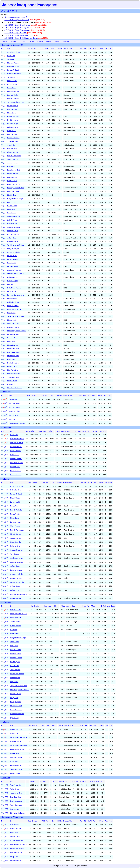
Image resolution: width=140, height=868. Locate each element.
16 (4, 106)
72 (4, 306)
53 (4, 238)
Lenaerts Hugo (12, 124)
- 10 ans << (7, 722)
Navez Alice (11, 88)
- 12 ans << (7, 602)
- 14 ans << (7, 479)
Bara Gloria (11, 209)
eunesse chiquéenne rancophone (29, 5)
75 (4, 317)
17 (4, 110)
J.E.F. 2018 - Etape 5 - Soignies (17, 28)
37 (4, 181)
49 (4, 224)
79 (4, 331)
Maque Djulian (12, 256)
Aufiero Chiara (12, 238)
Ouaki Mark (11, 56)
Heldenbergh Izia (13, 302)
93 (4, 381)
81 (4, 338)
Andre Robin (12, 202)
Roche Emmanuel (14, 352)
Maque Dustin (12, 320)
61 (4, 267)
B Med (100, 49)
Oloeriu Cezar (12, 366)
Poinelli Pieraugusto (14, 156)
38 (4, 185)
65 (4, 281)
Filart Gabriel (12, 195)
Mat (46, 49)
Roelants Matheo (13, 363)
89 (4, 367)
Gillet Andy (11, 167)
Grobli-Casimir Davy (14, 52)
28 (4, 149)
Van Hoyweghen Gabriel (16, 188)
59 (4, 260)
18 (4, 113)
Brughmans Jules (13, 349)
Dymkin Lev (11, 384)
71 (4, 302)
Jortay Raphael (13, 141)
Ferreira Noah (12, 299)
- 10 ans (49, 41)
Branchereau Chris (14, 170)
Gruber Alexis (12, 206)
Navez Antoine (12, 109)
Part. (81, 49)
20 (4, 120)
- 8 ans (57, 41)
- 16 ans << (7, 427)
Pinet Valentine (13, 370)
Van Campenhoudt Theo (16, 102)
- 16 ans (22, 41)
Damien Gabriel (13, 241)
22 (4, 127)
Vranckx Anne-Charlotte (16, 274)
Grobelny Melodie (14, 252)
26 (4, 142)
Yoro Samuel (12, 213)
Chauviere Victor (13, 327)
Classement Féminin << (12, 817)
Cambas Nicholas (14, 227)
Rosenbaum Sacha (14, 309)
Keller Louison (12, 181)
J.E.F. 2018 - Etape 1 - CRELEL (17, 20)
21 (4, 124)
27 (4, 145)
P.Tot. (90, 49)
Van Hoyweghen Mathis (16, 245)
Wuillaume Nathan (14, 216)
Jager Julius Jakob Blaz (16, 316)
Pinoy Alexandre (13, 191)
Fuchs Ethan (12, 292)
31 (4, 160)
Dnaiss (34, 49)
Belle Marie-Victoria (14, 288)
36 (4, 177)
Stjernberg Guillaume (15, 388)
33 (4, 167)
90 (4, 370)
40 (4, 192)
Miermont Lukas (13, 334)
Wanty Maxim (12, 149)
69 (4, 295)
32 (4, 163)
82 (4, 342)
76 (4, 320)
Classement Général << (12, 45)
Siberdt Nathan (13, 159)
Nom (8, 49)
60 (4, 263)
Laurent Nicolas (13, 95)
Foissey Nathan (13, 106)
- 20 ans (14, 41)
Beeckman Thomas (14, 374)
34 (4, 170)
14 (4, 99)
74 (4, 313)
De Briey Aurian (13, 120)
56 (4, 249)
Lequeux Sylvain (13, 266)
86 (4, 356)
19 (4, 117)
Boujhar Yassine (13, 91)
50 (4, 227)
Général (5, 41)
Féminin (66, 41)
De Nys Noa (12, 263)
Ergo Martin (11, 313)
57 (4, 252)
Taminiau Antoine (13, 377)
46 (4, 213)
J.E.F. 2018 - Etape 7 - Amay (16, 33)
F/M (43, 49)
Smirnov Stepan (13, 306)
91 (4, 374)
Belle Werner (12, 284)
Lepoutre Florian (13, 234)
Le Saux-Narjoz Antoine (16, 295)
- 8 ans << (6, 778)
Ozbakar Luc (12, 131)
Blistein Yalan (12, 381)
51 (4, 231)
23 (4, 131)
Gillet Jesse (11, 359)
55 (4, 245)
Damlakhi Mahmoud (14, 74)
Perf (94, 49)
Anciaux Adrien (13, 163)
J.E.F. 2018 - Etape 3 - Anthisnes (17, 25)
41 (4, 195)
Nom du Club (67, 49)
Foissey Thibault (13, 70)
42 (4, 199)
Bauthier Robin (13, 338)
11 (4, 88)
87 (4, 360)
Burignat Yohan (13, 134)
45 (4, 210)
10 (4, 85)
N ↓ (3, 49)
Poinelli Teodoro (13, 220)
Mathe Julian (12, 113)
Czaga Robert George (15, 199)
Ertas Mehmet (12, 177)
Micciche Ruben (13, 63)
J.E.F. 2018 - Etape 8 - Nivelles (17, 35)
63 (4, 274)
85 (4, 352)
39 (4, 188)
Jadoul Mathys (12, 277)
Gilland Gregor (12, 281)
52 (4, 235)
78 (4, 327)
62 (4, 270)
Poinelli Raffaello (13, 99)
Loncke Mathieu (13, 84)
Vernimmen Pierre (14, 77)
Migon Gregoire (13, 174)
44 (4, 206)
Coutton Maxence (14, 184)
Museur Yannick (13, 259)
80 (4, 335)
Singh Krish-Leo (13, 324)
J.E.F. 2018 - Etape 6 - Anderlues (17, 30)
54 (4, 242)
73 (4, 310)
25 (4, 138)
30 (4, 156)
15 (4, 102)
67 (4, 288)
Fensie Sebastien (13, 138)
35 (4, 174)
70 (4, 299)
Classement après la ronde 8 (16, 17)
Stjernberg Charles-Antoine (17, 331)
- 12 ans (40, 41)
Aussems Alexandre (14, 270)
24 (4, 135)
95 (4, 388)
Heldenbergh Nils (13, 66)
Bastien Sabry (12, 224)
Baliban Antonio (13, 127)
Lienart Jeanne (13, 152)
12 (4, 92)
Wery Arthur (11, 59)
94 (4, 385)
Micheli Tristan (12, 81)
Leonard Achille (13, 231)
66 (4, 285)
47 (4, 217)
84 (4, 349)
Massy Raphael (13, 345)
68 (4, 292)
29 (4, 152)
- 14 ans (31, 41)
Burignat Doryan (13, 249)
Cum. (110, 49)
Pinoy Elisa (11, 341)
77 (4, 324)
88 (4, 363)
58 (4, 256)
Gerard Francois (13, 117)
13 (4, 95)
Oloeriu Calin (12, 145)
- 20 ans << (7, 392)
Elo (53, 49)
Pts (85, 49)
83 (4, 345)
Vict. (106, 49)
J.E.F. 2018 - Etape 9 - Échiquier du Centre (21, 38)
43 (4, 202)
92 (4, 377)
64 (4, 277)
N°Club (59, 49)
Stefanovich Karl (13, 356)
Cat (29, 49)
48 (4, 220)
